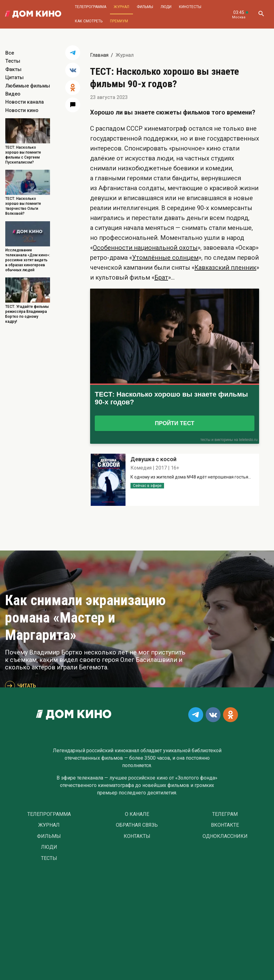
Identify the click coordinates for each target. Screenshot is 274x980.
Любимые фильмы (28, 86)
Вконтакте (225, 825)
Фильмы (145, 7)
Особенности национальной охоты (145, 248)
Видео (13, 94)
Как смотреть (89, 21)
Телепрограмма (91, 7)
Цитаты (14, 77)
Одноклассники (225, 836)
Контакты (137, 836)
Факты (13, 69)
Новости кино (22, 110)
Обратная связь (137, 825)
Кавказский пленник (225, 267)
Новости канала (25, 102)
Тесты (13, 61)
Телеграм (225, 814)
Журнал (121, 7)
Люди (166, 7)
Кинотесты (190, 7)
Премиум (119, 21)
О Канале (137, 814)
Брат (161, 277)
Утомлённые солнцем (165, 258)
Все (10, 53)
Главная (99, 55)
